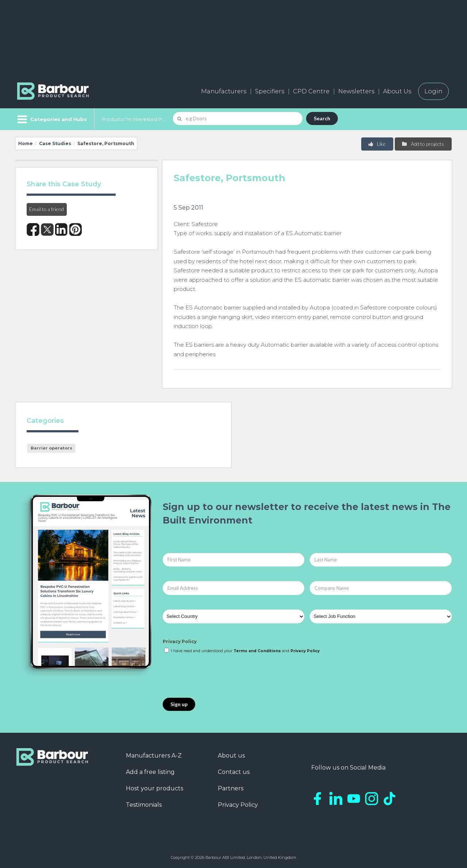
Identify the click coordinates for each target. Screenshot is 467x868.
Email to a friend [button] (47, 209)
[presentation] (218, 676)
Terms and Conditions (257, 651)
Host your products (155, 788)
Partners (231, 788)
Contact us (234, 772)
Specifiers (270, 91)
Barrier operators (51, 448)
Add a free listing (150, 772)
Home (26, 143)
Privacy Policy (180, 641)
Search (322, 118)
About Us (397, 91)
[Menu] (51, 119)
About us (231, 756)
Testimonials (144, 805)
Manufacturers (224, 91)
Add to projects (423, 144)
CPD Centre (311, 91)
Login (433, 91)
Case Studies (55, 143)
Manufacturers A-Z (154, 756)
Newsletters (356, 91)
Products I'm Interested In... (134, 119)
